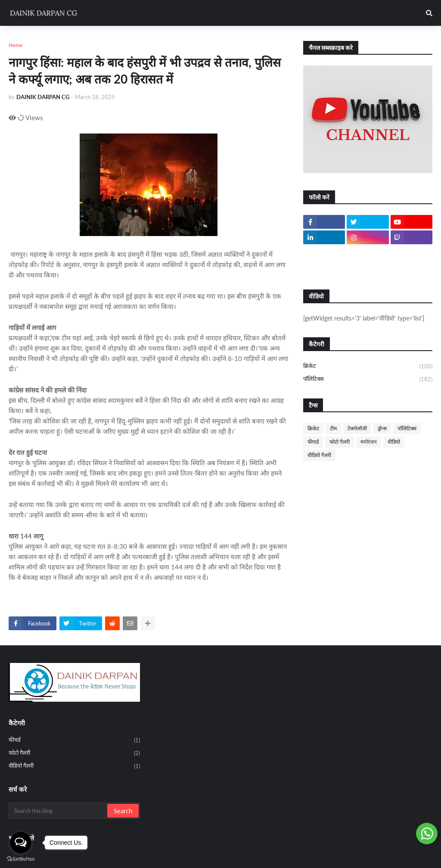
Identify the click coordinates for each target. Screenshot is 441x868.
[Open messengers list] (21, 843)
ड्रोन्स (382, 428)
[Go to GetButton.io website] (21, 859)
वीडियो (394, 442)
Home (16, 45)
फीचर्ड (313, 442)
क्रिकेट (368, 367)
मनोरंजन (369, 442)
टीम (333, 428)
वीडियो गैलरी (319, 455)
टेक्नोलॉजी (357, 428)
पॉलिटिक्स (368, 379)
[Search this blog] (59, 811)
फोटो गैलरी (340, 442)
